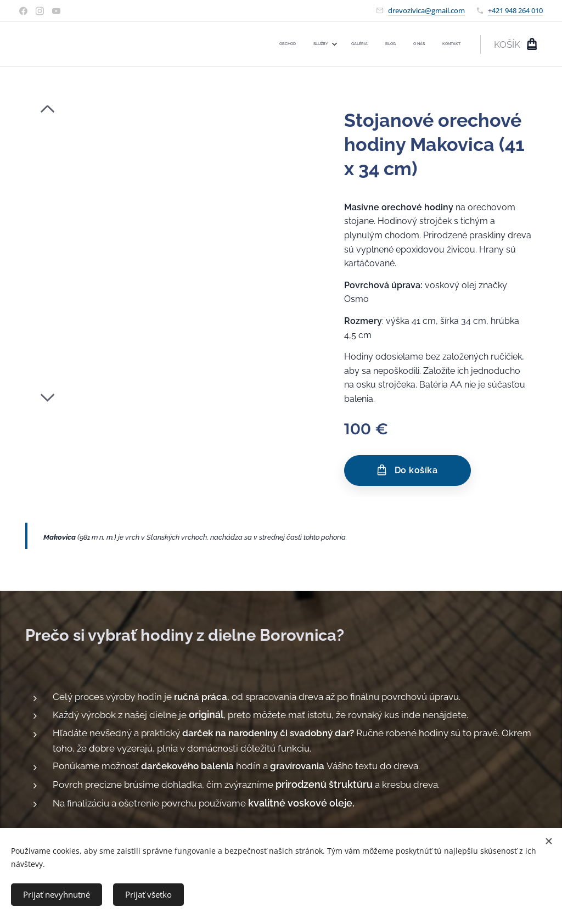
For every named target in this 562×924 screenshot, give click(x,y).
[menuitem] (370, 44)
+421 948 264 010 (515, 10)
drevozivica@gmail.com (426, 10)
